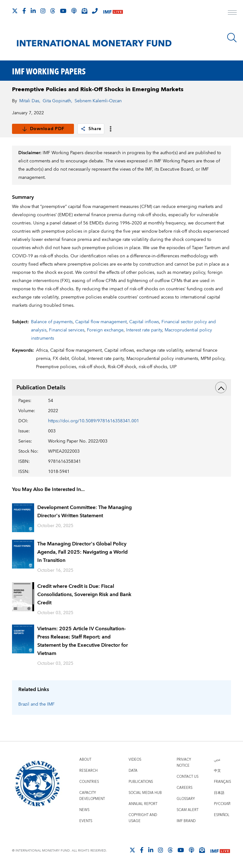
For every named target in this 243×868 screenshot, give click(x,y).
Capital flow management (101, 322)
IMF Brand (186, 821)
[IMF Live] (113, 11)
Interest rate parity (144, 330)
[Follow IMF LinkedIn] (33, 11)
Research (88, 771)
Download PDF (43, 129)
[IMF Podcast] (74, 11)
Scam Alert (188, 810)
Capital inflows (144, 322)
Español (222, 815)
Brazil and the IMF (36, 704)
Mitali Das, (30, 101)
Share (91, 129)
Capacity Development (92, 796)
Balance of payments (52, 322)
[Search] (232, 38)
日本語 (219, 793)
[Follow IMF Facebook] (24, 11)
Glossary (186, 799)
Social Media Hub (145, 793)
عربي (217, 760)
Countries (89, 782)
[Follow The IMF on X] (15, 11)
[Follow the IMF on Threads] (53, 11)
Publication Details (121, 387)
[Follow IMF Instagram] (43, 11)
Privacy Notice (184, 763)
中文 (217, 771)
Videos (135, 760)
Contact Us (188, 777)
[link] (83, 129)
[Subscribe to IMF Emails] (84, 11)
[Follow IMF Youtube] (63, 11)
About (85, 760)
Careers (185, 788)
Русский (222, 804)
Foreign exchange (105, 330)
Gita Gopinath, (58, 101)
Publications (141, 782)
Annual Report (143, 804)
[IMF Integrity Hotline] (95, 11)
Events (86, 821)
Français (222, 782)
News (84, 810)
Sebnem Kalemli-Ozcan (98, 101)
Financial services (67, 330)
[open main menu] (232, 13)
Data (133, 771)
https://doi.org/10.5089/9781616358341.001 (94, 421)
